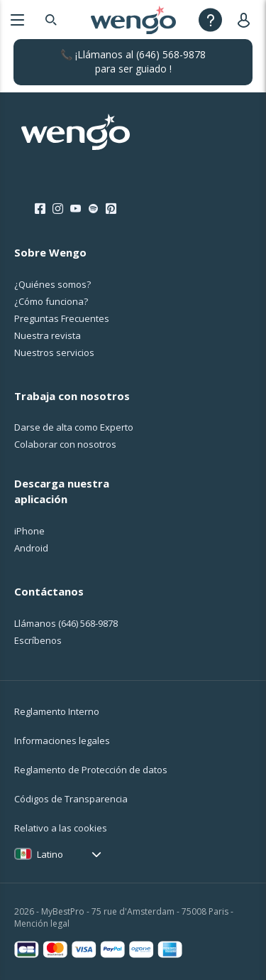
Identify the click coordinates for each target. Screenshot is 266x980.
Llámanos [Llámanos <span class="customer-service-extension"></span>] (66, 623)
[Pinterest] (111, 209)
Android (31, 548)
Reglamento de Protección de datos (91, 770)
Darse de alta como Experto (74, 427)
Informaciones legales (62, 741)
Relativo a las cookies (61, 828)
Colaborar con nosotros (65, 444)
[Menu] (17, 20)
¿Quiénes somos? (52, 284)
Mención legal (42, 924)
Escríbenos (38, 640)
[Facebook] (40, 209)
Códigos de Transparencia (71, 799)
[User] (246, 20)
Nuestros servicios (54, 352)
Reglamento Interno (57, 711)
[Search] (51, 20)
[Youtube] (76, 209)
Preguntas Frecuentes (62, 318)
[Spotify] (93, 209)
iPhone (29, 531)
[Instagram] (58, 209)
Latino (50, 854)
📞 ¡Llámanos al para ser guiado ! (133, 61)
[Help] (210, 20)
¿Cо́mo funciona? (51, 301)
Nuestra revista (48, 335)
